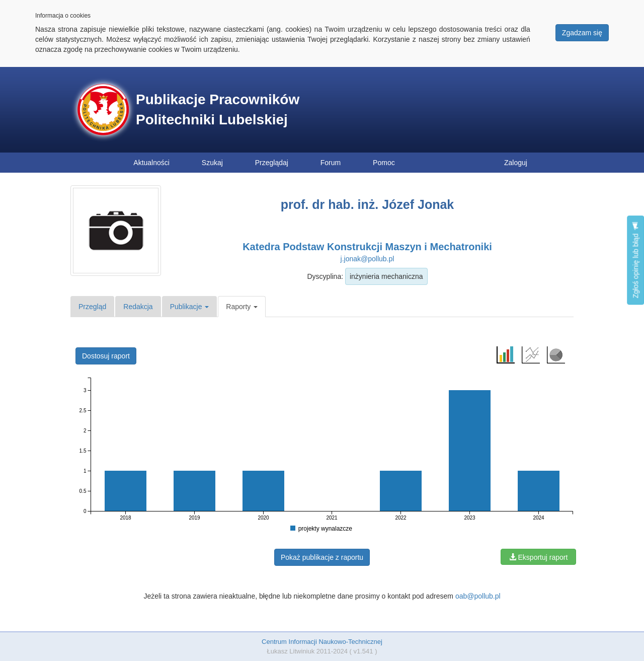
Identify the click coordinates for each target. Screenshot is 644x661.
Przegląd (92, 307)
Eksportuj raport (539, 557)
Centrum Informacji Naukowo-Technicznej (322, 642)
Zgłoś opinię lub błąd (635, 260)
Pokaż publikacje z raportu (322, 557)
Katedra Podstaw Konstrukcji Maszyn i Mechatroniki (367, 247)
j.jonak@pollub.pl (368, 259)
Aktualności (151, 163)
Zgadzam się (582, 33)
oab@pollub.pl (478, 596)
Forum (331, 163)
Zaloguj (516, 163)
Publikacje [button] (190, 307)
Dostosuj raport (106, 356)
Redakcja (138, 307)
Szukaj (212, 163)
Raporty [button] (242, 307)
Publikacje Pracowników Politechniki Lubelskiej (218, 109)
